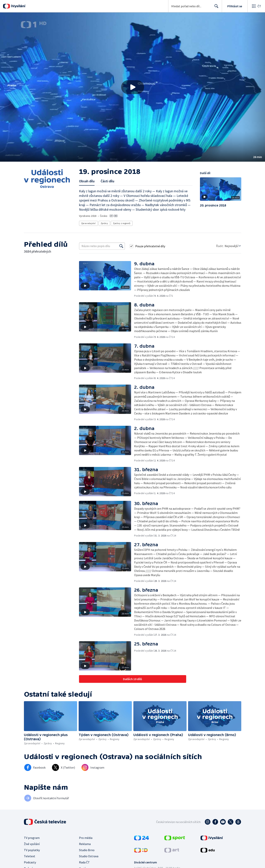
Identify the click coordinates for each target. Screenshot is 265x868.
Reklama (85, 844)
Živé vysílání (32, 844)
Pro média (86, 838)
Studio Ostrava (89, 856)
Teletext (30, 856)
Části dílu (107, 181)
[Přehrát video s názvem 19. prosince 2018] (133, 87)
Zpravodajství (88, 223)
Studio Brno (87, 850)
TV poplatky (32, 850)
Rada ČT (84, 862)
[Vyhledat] (121, 246)
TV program (32, 838)
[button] (132, 87)
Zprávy (104, 223)
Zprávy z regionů (122, 223)
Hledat (215, 8)
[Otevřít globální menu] (256, 6)
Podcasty (30, 862)
